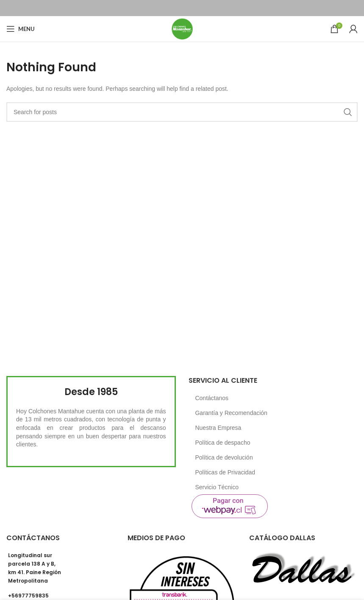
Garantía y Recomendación (231, 413)
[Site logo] (182, 28)
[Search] (182, 112)
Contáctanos (212, 398)
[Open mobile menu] (21, 29)
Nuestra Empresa (218, 428)
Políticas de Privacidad (225, 472)
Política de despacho (222, 443)
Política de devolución (224, 457)
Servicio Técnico (217, 487)
